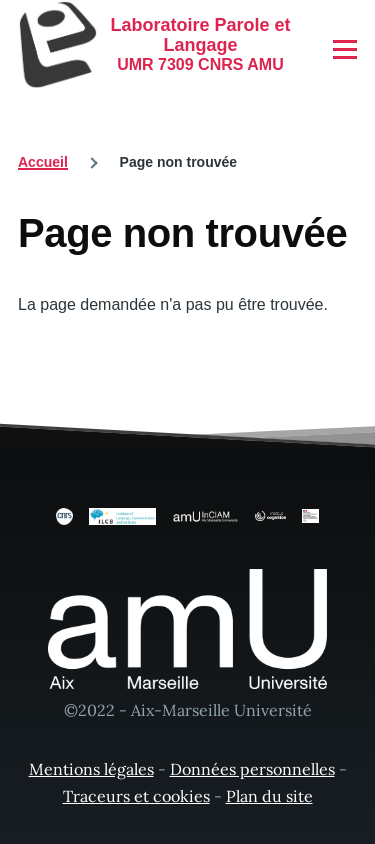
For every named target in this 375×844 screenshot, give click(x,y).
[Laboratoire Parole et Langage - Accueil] (154, 45)
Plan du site (269, 796)
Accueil (43, 162)
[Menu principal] (345, 49)
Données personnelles (252, 769)
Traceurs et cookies (136, 796)
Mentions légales (91, 769)
